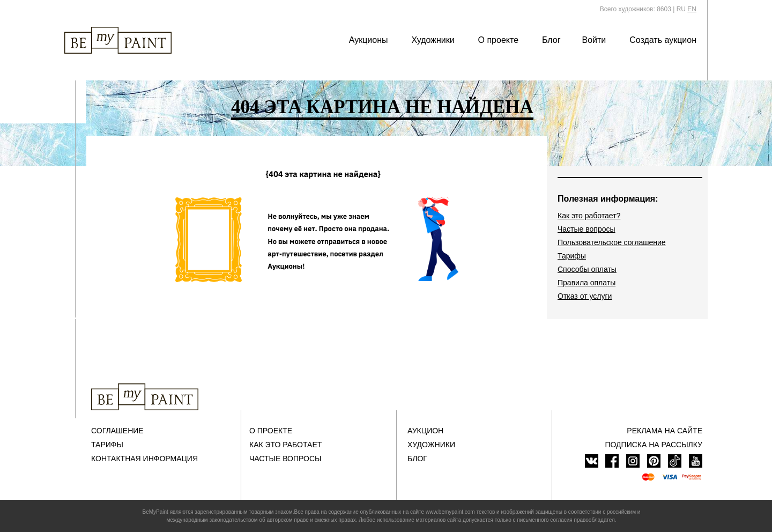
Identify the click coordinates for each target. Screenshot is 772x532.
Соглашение (117, 431)
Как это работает (285, 445)
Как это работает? (589, 216)
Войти (594, 40)
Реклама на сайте (665, 431)
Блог (551, 40)
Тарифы (572, 256)
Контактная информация (144, 459)
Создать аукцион (663, 40)
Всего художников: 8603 (636, 9)
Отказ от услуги (585, 296)
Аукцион (425, 431)
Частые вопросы (587, 229)
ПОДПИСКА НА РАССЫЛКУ (654, 445)
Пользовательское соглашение (612, 242)
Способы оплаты (587, 269)
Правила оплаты (587, 283)
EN (692, 9)
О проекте (498, 40)
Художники (433, 40)
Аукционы (369, 40)
